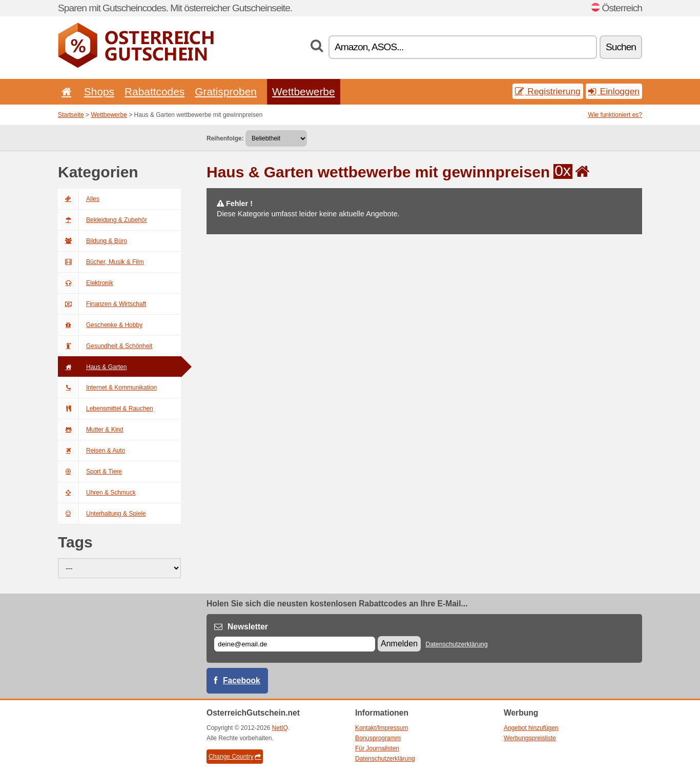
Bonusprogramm (378, 738)
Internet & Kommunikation (107, 388)
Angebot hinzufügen (531, 728)
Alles (79, 199)
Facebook (242, 680)
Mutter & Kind (91, 430)
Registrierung (548, 91)
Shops (99, 91)
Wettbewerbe (304, 91)
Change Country (235, 757)
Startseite (71, 115)
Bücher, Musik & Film (101, 262)
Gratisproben (226, 91)
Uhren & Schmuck (97, 493)
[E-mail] (295, 644)
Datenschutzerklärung (456, 644)
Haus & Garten (92, 367)
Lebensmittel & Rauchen (106, 409)
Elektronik (86, 283)
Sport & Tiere (90, 472)
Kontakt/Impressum (382, 728)
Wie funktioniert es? (615, 115)
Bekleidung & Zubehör (102, 220)
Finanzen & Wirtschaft (102, 304)
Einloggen (614, 91)
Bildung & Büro (92, 241)
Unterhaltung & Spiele (102, 514)
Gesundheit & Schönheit (105, 346)
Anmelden (399, 644)
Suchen (621, 47)
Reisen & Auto (91, 451)
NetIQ (280, 728)
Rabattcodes (155, 91)
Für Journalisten (377, 748)
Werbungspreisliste (530, 738)
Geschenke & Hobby (100, 325)
